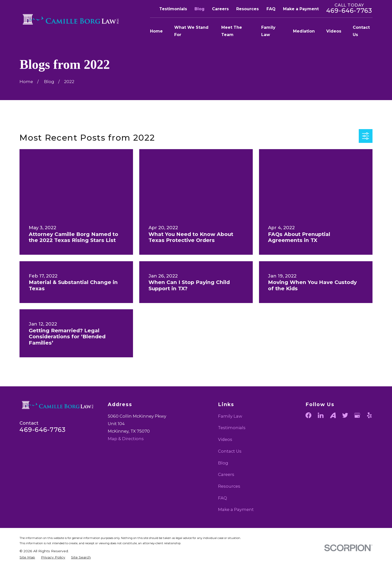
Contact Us (230, 451)
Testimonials (173, 9)
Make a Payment (301, 9)
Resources (247, 9)
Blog (199, 9)
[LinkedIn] (321, 415)
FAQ (271, 9)
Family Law (230, 416)
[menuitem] (27, 557)
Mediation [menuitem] (304, 31)
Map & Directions (126, 439)
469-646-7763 (349, 11)
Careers (220, 9)
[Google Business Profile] (357, 415)
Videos (225, 439)
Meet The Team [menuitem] (232, 31)
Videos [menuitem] (334, 31)
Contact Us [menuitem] (361, 31)
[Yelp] (369, 415)
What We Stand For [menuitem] (191, 31)
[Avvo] (333, 415)
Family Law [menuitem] (268, 31)
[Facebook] (308, 415)
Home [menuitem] (156, 31)
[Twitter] (345, 415)
